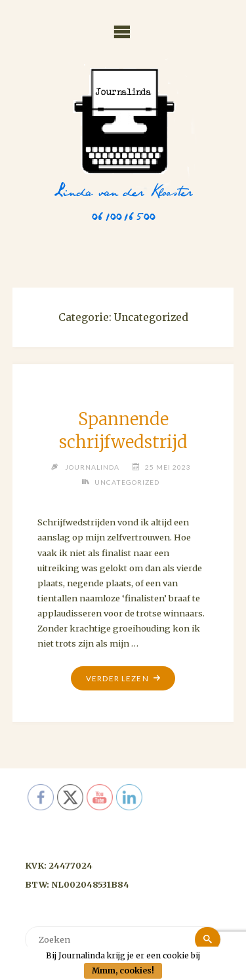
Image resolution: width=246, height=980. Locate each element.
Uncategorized (127, 482)
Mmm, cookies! (123, 971)
